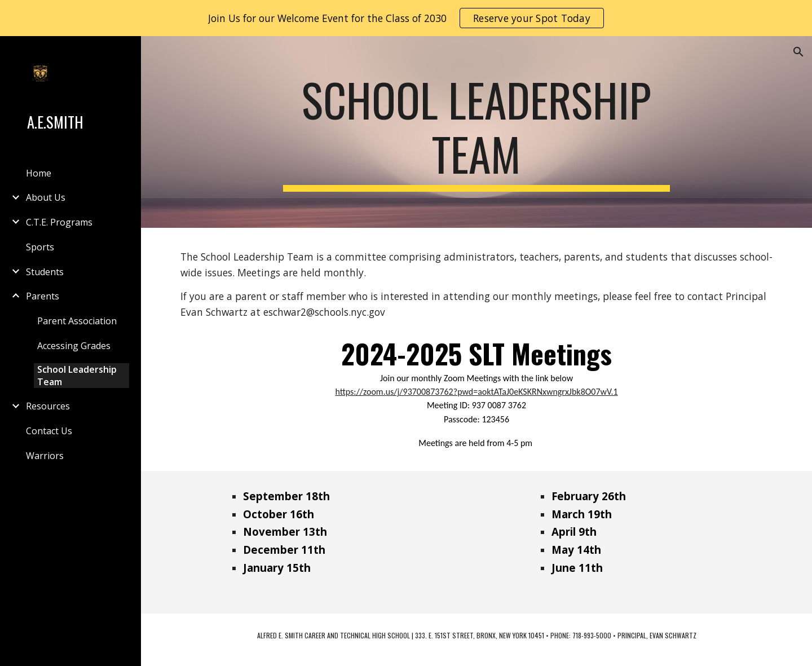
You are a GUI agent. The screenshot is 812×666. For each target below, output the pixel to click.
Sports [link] (40, 247)
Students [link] (45, 272)
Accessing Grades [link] (74, 346)
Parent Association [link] (77, 321)
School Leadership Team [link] (77, 376)
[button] (798, 52)
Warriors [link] (45, 456)
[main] (476, 132)
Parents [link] (43, 296)
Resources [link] (48, 406)
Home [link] (39, 173)
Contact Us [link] (49, 431)
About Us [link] (46, 197)
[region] (406, 18)
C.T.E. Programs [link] (59, 222)
